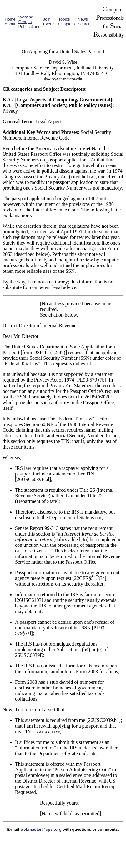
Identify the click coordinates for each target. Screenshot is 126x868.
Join (47, 19)
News (83, 19)
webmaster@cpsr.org (42, 829)
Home (10, 19)
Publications (29, 26)
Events (49, 24)
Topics (64, 19)
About (10, 24)
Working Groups (26, 19)
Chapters (67, 24)
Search (84, 24)
